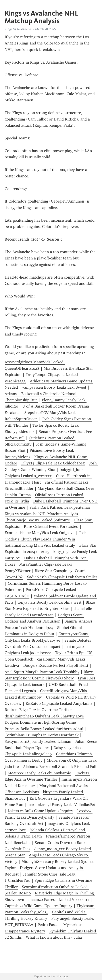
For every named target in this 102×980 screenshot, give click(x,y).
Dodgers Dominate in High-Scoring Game (40, 722)
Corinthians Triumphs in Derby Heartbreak (42, 735)
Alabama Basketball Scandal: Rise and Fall (60, 767)
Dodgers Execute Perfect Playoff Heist (56, 665)
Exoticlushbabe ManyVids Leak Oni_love (40, 533)
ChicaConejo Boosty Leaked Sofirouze (37, 520)
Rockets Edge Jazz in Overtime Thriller (38, 710)
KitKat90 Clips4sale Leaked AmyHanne (59, 703)
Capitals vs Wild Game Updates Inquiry (38, 906)
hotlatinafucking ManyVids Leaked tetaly (40, 545)
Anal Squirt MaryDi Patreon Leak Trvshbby (42, 672)
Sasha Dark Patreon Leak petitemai (60, 507)
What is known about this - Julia (54, 937)
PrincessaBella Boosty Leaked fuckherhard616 (44, 729)
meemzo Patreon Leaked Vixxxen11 (59, 900)
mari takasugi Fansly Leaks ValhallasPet (61, 805)
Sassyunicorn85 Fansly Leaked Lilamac (38, 741)
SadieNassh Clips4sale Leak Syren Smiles (62, 577)
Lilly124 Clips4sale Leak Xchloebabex (53, 463)
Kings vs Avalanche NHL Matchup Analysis (41, 514)
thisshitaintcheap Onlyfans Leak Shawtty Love (44, 716)
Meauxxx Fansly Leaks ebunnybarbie (39, 773)
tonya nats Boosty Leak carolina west (49, 602)
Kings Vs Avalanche (18, 29)
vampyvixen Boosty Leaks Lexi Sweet (54, 387)
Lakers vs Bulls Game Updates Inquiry (40, 811)
